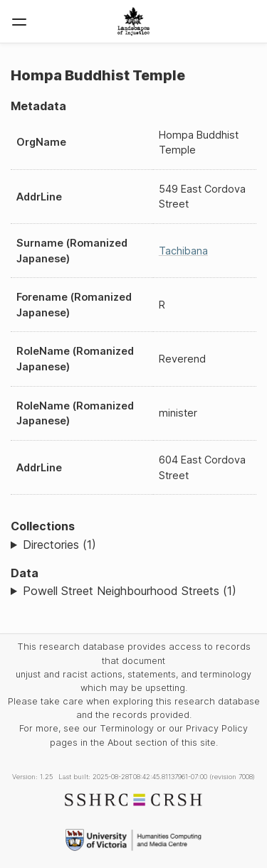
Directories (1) (59, 545)
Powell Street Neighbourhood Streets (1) (130, 591)
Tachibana (183, 251)
